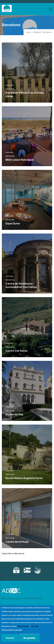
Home (28, 32)
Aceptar (10, 638)
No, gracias (29, 638)
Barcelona (10, 89)
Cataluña (37, 32)
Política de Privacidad (12, 630)
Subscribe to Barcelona (13, 554)
